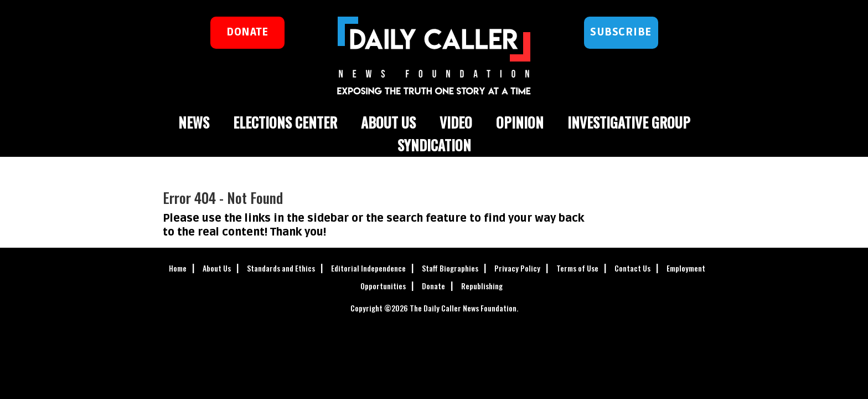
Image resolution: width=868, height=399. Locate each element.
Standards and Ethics (281, 268)
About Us (388, 122)
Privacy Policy (517, 268)
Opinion (520, 122)
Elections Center (285, 122)
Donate (433, 286)
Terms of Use (577, 268)
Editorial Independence (368, 268)
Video (456, 122)
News (194, 122)
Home (178, 268)
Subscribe (621, 32)
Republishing (482, 286)
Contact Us (632, 268)
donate (247, 32)
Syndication (434, 145)
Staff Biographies (450, 268)
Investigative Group (629, 122)
